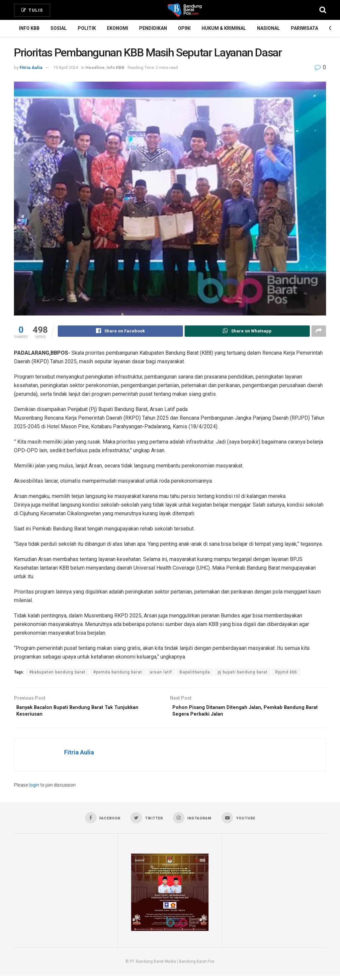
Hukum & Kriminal (224, 28)
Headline (95, 68)
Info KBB (29, 28)
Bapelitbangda (195, 673)
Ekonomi (118, 28)
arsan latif (161, 673)
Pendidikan (153, 28)
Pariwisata (304, 28)
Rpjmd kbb (286, 673)
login (34, 789)
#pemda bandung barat (118, 673)
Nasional (268, 28)
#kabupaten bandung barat (57, 673)
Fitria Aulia (31, 68)
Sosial (59, 28)
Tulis (32, 10)
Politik (87, 28)
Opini (184, 28)
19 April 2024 (66, 68)
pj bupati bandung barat (243, 673)
